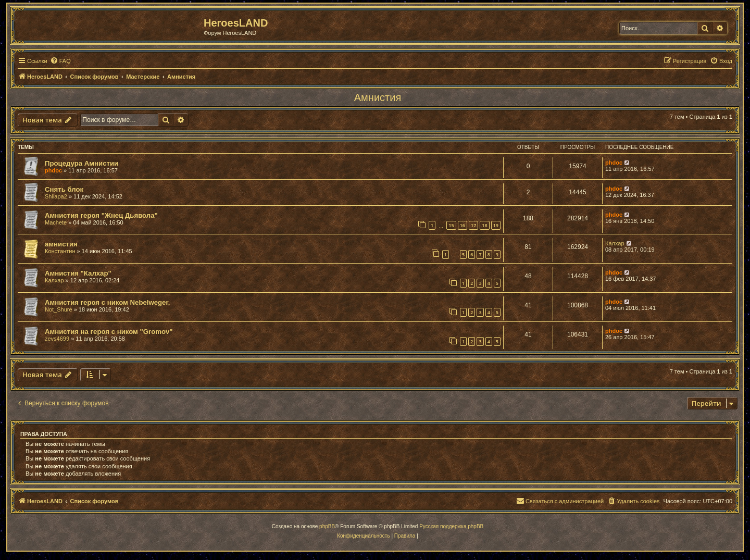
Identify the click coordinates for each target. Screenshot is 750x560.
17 (473, 225)
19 (496, 225)
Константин (60, 251)
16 (463, 225)
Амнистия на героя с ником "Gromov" (109, 332)
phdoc (53, 170)
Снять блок (64, 189)
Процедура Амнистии (82, 163)
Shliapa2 (56, 196)
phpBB (327, 526)
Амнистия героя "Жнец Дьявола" (101, 215)
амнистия (61, 244)
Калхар (615, 243)
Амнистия (378, 97)
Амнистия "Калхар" (78, 273)
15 (451, 225)
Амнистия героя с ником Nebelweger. (108, 302)
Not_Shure (59, 309)
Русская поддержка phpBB (451, 526)
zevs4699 (57, 339)
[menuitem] (60, 61)
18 (484, 225)
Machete (56, 222)
